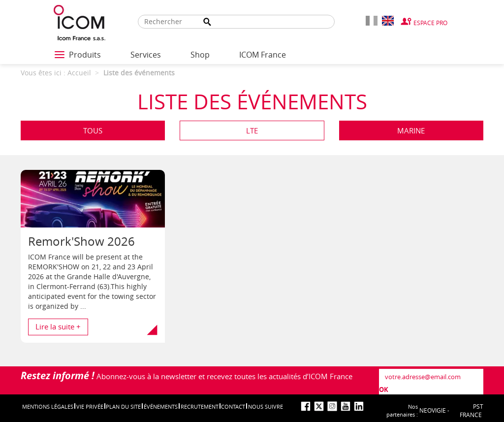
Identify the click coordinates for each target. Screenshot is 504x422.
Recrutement (200, 406)
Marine (411, 130)
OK (384, 390)
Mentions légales (48, 406)
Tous (93, 130)
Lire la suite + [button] (58, 326)
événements (161, 406)
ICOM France (263, 55)
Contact (233, 406)
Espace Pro (430, 23)
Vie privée (90, 406)
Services (146, 55)
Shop (200, 55)
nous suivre (266, 406)
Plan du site (123, 406)
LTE (252, 130)
